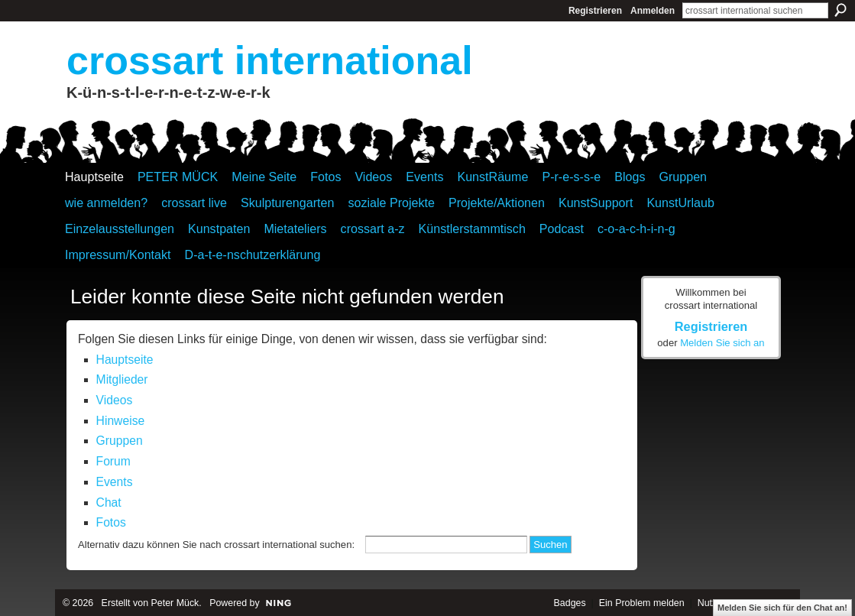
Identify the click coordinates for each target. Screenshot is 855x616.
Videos (115, 400)
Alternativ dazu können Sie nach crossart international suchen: (216, 545)
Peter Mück (175, 603)
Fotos (111, 522)
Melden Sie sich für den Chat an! (782, 608)
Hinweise (121, 421)
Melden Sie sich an (722, 343)
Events (115, 482)
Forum (113, 461)
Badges (570, 603)
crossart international (270, 60)
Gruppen (120, 441)
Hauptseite (125, 360)
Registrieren (595, 11)
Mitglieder (122, 379)
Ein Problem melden (642, 603)
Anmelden (653, 11)
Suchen (840, 10)
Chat (109, 503)
